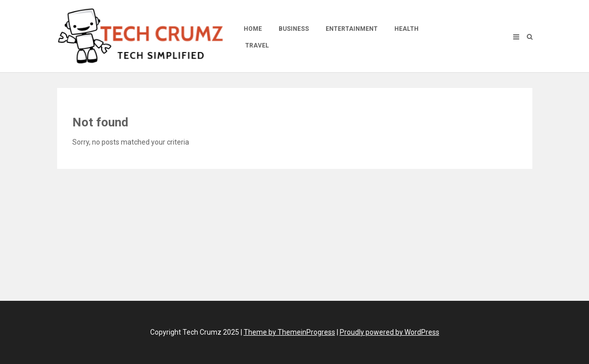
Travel (257, 45)
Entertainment (352, 29)
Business (294, 29)
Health (406, 29)
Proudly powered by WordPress (390, 332)
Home (253, 29)
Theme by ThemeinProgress (289, 332)
